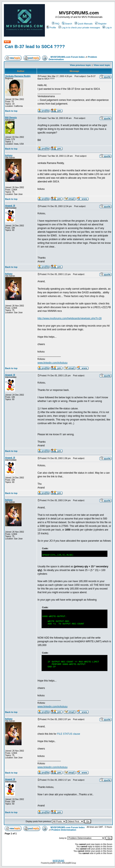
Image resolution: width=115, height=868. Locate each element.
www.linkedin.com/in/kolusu (52, 363)
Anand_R (10, 206)
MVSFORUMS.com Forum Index (68, 57)
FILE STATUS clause (68, 734)
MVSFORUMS (58, 861)
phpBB (53, 863)
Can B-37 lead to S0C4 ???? (35, 47)
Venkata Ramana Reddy (18, 76)
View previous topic (80, 65)
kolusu (9, 155)
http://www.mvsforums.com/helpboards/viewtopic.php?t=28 (69, 318)
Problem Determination (64, 830)
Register (101, 24)
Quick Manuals (84, 24)
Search (67, 24)
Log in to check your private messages (79, 28)
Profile (51, 28)
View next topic (102, 65)
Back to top (11, 111)
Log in (107, 28)
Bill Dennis (11, 117)
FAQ (56, 24)
